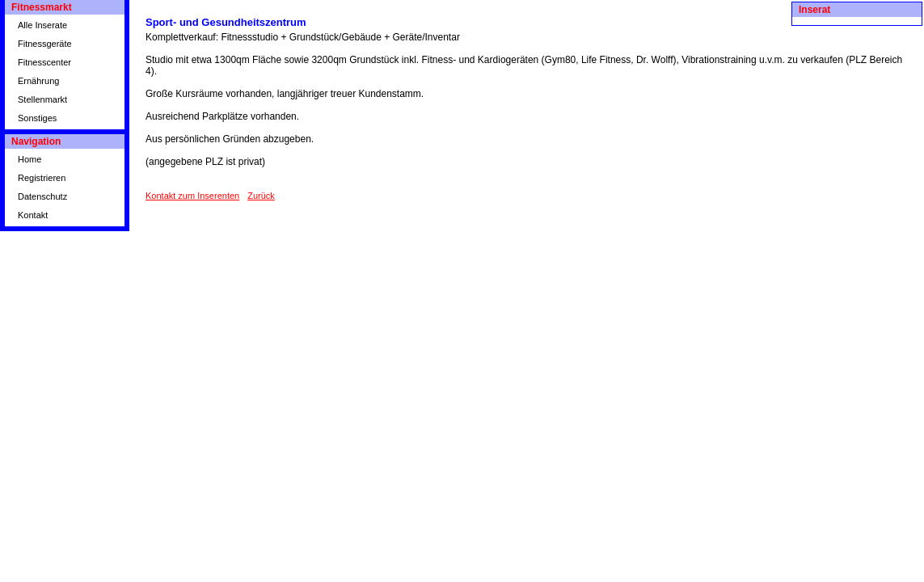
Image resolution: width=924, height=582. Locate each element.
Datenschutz (42, 196)
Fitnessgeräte (45, 44)
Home (30, 159)
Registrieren (42, 178)
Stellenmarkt (42, 99)
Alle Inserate (42, 25)
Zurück (261, 196)
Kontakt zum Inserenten (192, 196)
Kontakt (33, 215)
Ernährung (38, 81)
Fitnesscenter (44, 62)
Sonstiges (37, 118)
